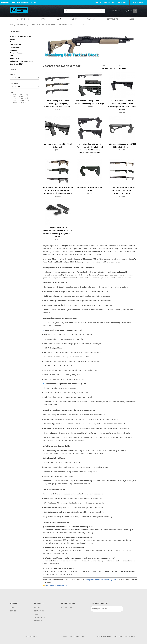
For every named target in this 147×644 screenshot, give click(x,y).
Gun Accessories (16, 42)
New (12, 56)
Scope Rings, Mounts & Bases (21, 37)
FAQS (36, 614)
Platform (93, 19)
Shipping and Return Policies (74, 636)
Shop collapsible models (56, 586)
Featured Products (17, 53)
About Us (97, 2)
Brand (13, 74)
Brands (131, 19)
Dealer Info (122, 2)
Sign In (116, 11)
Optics (46, 19)
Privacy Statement (31, 636)
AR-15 (61, 19)
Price (12, 92)
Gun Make (14, 83)
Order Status (39, 617)
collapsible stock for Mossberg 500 (100, 580)
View (104, 66)
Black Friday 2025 (16, 64)
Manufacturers (15, 45)
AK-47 (76, 19)
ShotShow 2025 (15, 59)
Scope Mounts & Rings (23, 19)
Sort (121, 66)
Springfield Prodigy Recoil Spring (22, 61)
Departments (113, 19)
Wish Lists (38, 621)
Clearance (14, 50)
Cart (131, 11)
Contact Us (109, 2)
